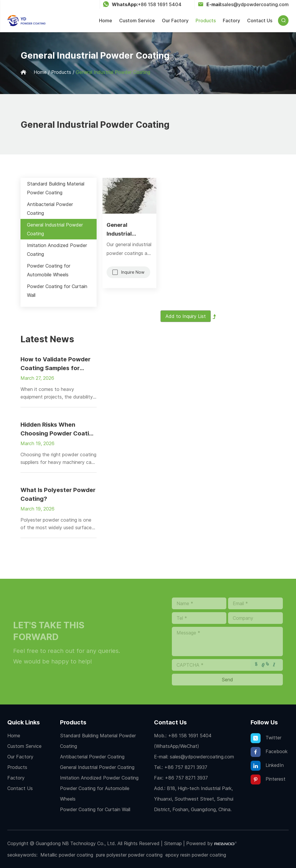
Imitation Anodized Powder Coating (57, 250)
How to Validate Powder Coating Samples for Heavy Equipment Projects (58, 364)
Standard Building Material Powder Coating (56, 188)
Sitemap (173, 843)
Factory (231, 21)
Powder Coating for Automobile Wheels (49, 270)
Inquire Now (133, 272)
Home (106, 21)
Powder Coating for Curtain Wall (57, 291)
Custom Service (137, 21)
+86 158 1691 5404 (160, 4)
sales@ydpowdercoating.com (255, 4)
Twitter (266, 738)
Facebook (269, 752)
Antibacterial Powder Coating (50, 209)
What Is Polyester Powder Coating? (58, 494)
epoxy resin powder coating (196, 855)
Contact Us (260, 21)
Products (206, 21)
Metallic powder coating (67, 855)
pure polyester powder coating (129, 855)
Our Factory (175, 21)
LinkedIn (267, 766)
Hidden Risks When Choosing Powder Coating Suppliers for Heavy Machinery (58, 429)
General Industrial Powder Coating (113, 72)
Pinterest (268, 780)
